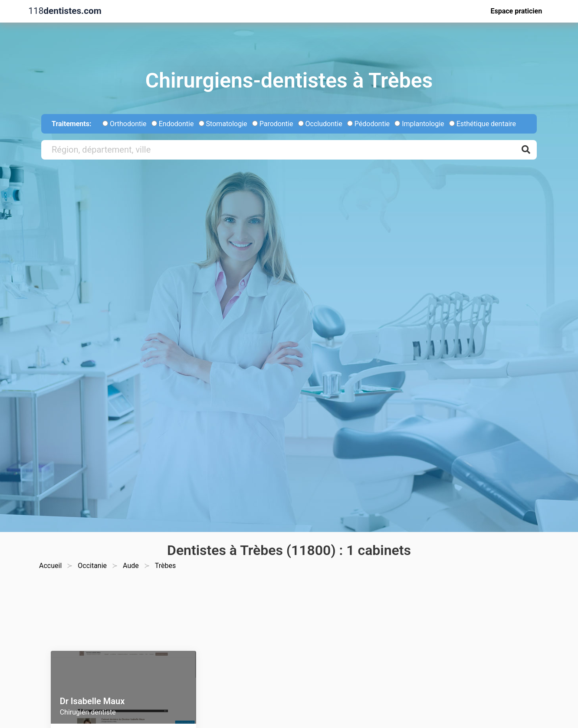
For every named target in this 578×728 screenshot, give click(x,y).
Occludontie (320, 124)
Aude (131, 566)
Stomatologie (223, 124)
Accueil (50, 566)
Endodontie (173, 124)
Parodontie (273, 124)
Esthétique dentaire (483, 124)
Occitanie (92, 566)
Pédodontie (368, 124)
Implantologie (419, 124)
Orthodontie (125, 124)
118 (65, 11)
